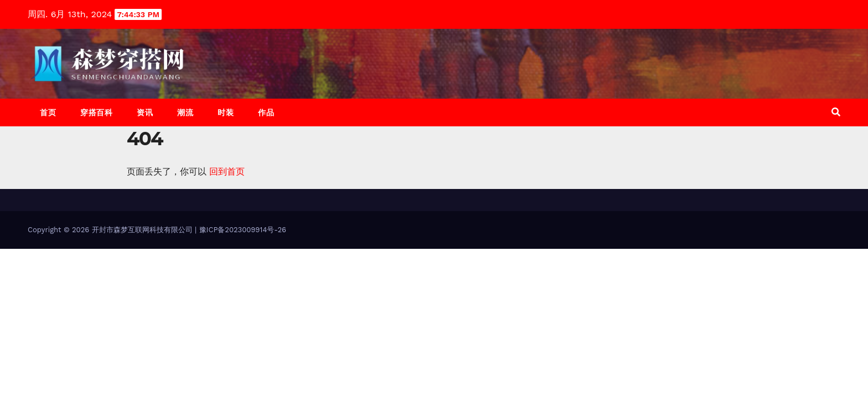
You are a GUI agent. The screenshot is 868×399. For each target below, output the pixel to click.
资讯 (145, 112)
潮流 (185, 112)
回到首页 (227, 172)
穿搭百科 (96, 112)
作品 (266, 112)
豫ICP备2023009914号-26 (243, 230)
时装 (226, 112)
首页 (48, 112)
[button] (836, 112)
